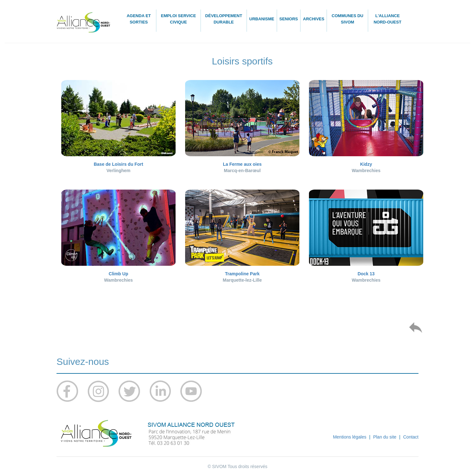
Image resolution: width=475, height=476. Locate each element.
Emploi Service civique (178, 19)
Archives (314, 19)
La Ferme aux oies (242, 164)
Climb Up (118, 274)
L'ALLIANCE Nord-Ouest (388, 19)
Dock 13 (366, 274)
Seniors (289, 19)
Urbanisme (262, 19)
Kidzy (366, 164)
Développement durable (224, 19)
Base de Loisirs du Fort (118, 164)
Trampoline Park (242, 274)
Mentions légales (350, 437)
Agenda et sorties (139, 19)
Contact (411, 437)
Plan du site (385, 437)
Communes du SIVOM (348, 19)
